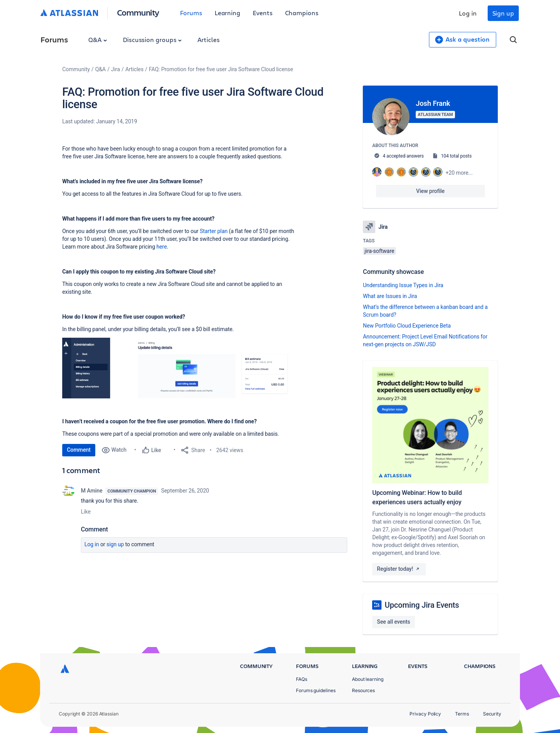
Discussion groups (152, 39)
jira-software (379, 251)
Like (86, 512)
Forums (191, 13)
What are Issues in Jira (390, 296)
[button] (179, 368)
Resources (363, 690)
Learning (227, 13)
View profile (430, 191)
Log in (468, 13)
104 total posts (456, 156)
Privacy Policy (425, 714)
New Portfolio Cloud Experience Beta (407, 326)
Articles (208, 39)
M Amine (92, 491)
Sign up (503, 13)
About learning (368, 679)
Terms (462, 714)
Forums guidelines (316, 690)
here (162, 247)
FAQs (302, 679)
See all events (393, 622)
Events (263, 13)
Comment (79, 450)
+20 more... (459, 173)
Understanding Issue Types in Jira (403, 285)
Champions (302, 13)
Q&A (98, 39)
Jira (116, 69)
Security (492, 714)
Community (138, 12)
